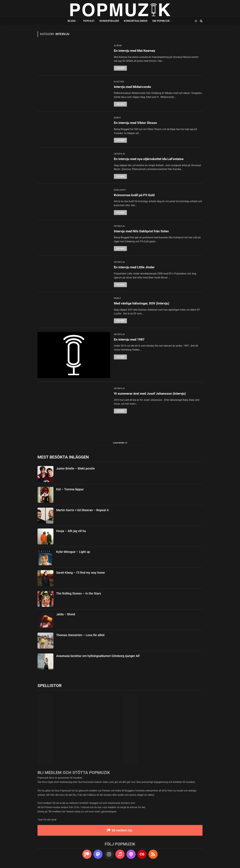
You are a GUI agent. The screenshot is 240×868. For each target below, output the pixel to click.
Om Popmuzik (161, 21)
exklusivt (120, 190)
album (118, 45)
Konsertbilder (109, 21)
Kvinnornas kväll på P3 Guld (134, 195)
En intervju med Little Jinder (134, 267)
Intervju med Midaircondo (132, 87)
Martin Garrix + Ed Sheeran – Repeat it (82, 510)
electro (119, 82)
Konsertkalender (136, 21)
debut (118, 118)
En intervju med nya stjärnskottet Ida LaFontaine (149, 159)
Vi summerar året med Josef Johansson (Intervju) (150, 394)
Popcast (89, 21)
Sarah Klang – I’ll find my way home (81, 573)
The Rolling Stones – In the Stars (79, 593)
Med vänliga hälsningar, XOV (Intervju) (142, 303)
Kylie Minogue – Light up (73, 552)
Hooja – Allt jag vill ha (71, 531)
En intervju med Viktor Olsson (135, 123)
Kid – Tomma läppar (70, 489)
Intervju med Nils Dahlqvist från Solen (141, 231)
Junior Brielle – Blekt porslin (75, 468)
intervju (119, 154)
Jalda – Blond (66, 614)
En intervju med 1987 (129, 340)
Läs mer (120, 68)
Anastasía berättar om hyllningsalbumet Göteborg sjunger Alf (98, 656)
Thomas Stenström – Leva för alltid (80, 635)
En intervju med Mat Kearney (135, 51)
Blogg (72, 21)
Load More (120, 443)
